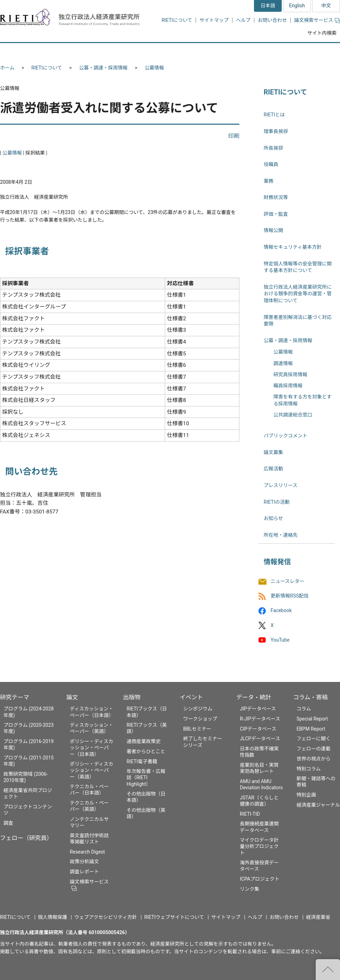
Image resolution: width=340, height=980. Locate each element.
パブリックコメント (286, 436)
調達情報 (283, 363)
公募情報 (154, 68)
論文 (72, 697)
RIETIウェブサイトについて (174, 917)
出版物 (132, 697)
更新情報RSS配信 (290, 596)
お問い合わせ (272, 20)
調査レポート (84, 872)
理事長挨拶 (276, 131)
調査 (8, 823)
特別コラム (309, 769)
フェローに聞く (314, 739)
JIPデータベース (258, 709)
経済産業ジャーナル (318, 805)
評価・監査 (276, 214)
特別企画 (306, 795)
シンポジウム (198, 709)
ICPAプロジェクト (260, 879)
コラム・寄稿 (311, 697)
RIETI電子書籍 (142, 761)
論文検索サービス (317, 20)
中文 (326, 6)
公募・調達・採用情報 (103, 68)
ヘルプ (243, 20)
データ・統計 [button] (261, 51)
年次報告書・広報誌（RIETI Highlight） (146, 777)
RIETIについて (177, 20)
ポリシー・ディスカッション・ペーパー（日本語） (91, 748)
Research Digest (87, 852)
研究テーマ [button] (25, 51)
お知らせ (273, 518)
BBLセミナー (197, 729)
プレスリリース (280, 485)
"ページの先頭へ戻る (328, 970)
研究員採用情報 (290, 374)
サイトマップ (214, 20)
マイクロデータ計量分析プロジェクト (259, 846)
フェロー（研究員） (26, 838)
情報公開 (273, 230)
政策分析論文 (84, 862)
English (297, 6)
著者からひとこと (146, 751)
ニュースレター (287, 581)
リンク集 (249, 889)
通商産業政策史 (144, 741)
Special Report (312, 719)
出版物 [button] (171, 51)
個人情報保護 (52, 917)
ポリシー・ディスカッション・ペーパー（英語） (91, 770)
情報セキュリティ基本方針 (293, 247)
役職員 (271, 164)
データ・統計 (254, 697)
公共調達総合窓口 (293, 415)
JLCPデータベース (260, 739)
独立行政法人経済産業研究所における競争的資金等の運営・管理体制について (298, 294)
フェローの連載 (314, 749)
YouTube (280, 640)
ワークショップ (200, 719)
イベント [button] (213, 51)
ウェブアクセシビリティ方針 (105, 917)
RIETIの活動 (277, 502)
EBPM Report (311, 729)
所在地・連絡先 (281, 535)
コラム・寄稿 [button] (314, 51)
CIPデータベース (258, 729)
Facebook (281, 611)
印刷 (234, 136)
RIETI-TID (250, 814)
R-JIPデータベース (260, 719)
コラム (304, 709)
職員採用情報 (288, 386)
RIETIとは (274, 115)
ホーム (7, 68)
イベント (191, 697)
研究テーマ (15, 697)
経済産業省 (318, 917)
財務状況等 (276, 197)
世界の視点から (314, 759)
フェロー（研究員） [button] (83, 51)
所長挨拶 (273, 148)
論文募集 (273, 452)
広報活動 (273, 469)
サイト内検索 (322, 33)
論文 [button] (133, 51)
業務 (269, 181)
